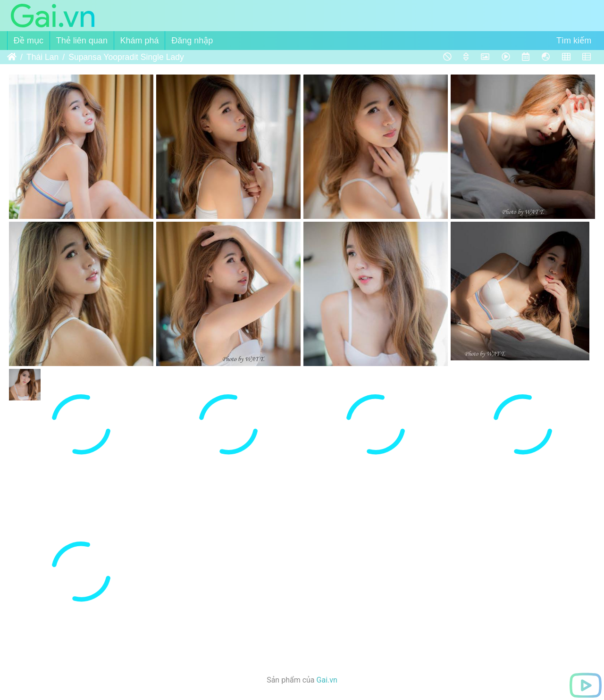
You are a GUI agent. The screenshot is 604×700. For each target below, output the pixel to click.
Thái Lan (42, 57)
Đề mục (29, 41)
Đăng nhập (192, 41)
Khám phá (140, 41)
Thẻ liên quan (82, 41)
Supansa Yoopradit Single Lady (126, 57)
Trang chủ (12, 57)
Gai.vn (327, 680)
